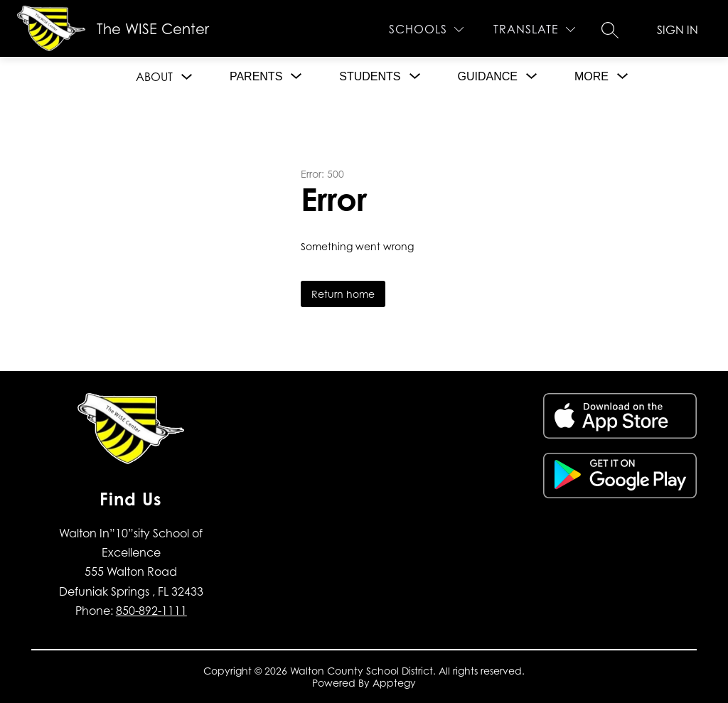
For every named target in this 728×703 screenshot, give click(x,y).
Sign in (678, 30)
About (154, 77)
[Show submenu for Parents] (256, 77)
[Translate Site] (534, 29)
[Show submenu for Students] (370, 77)
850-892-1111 (151, 611)
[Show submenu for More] (591, 77)
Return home (343, 294)
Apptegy (394, 683)
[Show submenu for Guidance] (488, 77)
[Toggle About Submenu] (187, 77)
